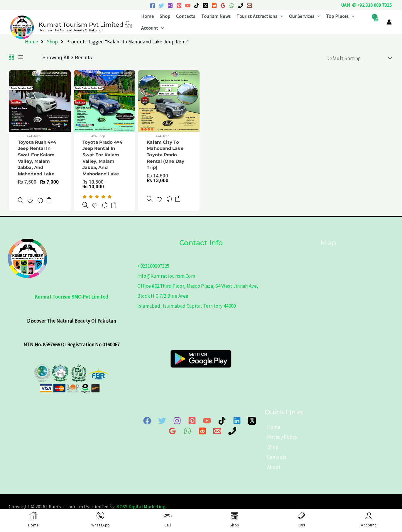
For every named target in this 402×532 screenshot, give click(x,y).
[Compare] (41, 197)
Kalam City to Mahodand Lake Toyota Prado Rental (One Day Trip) (167, 156)
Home (147, 16)
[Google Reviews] (223, 6)
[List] (21, 57)
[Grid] (11, 57)
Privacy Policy (280, 437)
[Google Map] (253, 420)
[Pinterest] (179, 6)
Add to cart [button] (52, 197)
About (272, 467)
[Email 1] (249, 6)
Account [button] (153, 28)
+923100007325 (153, 266)
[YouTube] (188, 6)
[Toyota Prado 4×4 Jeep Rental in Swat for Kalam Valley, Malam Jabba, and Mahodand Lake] (104, 100)
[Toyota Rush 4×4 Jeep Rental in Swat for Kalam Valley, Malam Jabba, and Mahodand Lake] (40, 100)
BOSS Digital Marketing (141, 506)
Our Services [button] (305, 16)
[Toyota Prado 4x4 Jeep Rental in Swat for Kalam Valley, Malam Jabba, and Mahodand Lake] (85, 202)
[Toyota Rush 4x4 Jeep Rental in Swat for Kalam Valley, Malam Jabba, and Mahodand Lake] (20, 197)
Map (328, 242)
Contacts (186, 16)
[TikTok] (197, 6)
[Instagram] (170, 6)
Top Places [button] (340, 16)
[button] (280, 16)
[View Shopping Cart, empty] (376, 22)
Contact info (201, 242)
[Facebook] (153, 6)
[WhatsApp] (232, 6)
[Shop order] (358, 58)
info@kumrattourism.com (166, 276)
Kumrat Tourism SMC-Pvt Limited (71, 297)
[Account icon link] (389, 22)
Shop (165, 16)
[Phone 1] (241, 6)
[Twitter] (161, 6)
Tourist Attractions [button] (260, 16)
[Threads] (205, 6)
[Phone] (222, 430)
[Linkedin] (226, 420)
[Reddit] (214, 6)
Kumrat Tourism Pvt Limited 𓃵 (86, 25)
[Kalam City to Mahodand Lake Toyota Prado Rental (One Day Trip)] (169, 100)
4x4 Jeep (35, 137)
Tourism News (216, 16)
